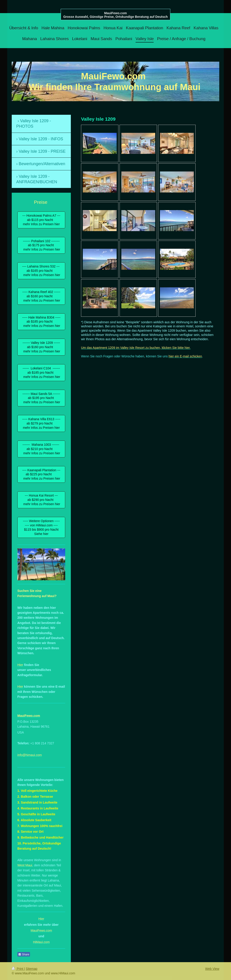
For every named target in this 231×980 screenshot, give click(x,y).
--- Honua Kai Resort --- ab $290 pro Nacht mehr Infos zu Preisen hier (41, 500)
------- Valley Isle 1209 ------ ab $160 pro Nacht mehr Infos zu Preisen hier (41, 347)
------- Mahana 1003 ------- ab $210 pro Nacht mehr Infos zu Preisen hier (41, 449)
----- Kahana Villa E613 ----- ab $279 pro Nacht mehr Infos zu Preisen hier (41, 423)
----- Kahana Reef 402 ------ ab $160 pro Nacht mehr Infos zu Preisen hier (41, 296)
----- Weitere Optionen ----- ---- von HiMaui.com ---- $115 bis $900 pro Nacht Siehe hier (41, 527)
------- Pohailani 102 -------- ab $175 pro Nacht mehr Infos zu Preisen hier (41, 245)
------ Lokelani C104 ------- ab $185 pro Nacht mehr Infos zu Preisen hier (41, 373)
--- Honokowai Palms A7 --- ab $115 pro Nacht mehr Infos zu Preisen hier (41, 220)
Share (24, 954)
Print (18, 969)
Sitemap (31, 969)
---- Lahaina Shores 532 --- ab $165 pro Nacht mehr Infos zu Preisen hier (41, 271)
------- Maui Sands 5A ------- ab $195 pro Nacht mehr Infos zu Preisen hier (41, 398)
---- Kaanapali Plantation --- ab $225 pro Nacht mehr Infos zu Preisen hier (41, 474)
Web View (212, 969)
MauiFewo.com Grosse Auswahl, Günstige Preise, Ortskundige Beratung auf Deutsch (115, 15)
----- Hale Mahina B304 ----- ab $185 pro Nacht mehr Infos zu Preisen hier (41, 322)
